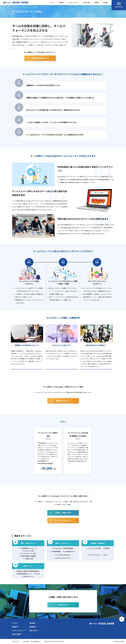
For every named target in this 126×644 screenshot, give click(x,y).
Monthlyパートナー (29, 576)
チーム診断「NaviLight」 (64, 555)
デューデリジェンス (95, 555)
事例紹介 (62, 3)
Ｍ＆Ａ (106, 555)
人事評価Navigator (70, 551)
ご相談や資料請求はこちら (40, 58)
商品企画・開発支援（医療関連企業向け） (29, 571)
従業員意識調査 (56, 551)
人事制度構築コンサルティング (29, 548)
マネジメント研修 (29, 551)
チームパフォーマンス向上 (29, 553)
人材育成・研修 (29, 559)
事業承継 (107, 548)
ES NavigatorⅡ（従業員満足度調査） (64, 548)
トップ (14, 7)
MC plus (38, 574)
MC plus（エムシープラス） (64, 558)
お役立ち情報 (86, 3)
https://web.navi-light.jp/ (45, 463)
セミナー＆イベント (73, 3)
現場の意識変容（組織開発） (29, 556)
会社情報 (96, 3)
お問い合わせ (119, 5)
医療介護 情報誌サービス (25, 574)
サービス (53, 3)
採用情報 (105, 3)
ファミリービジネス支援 (94, 548)
